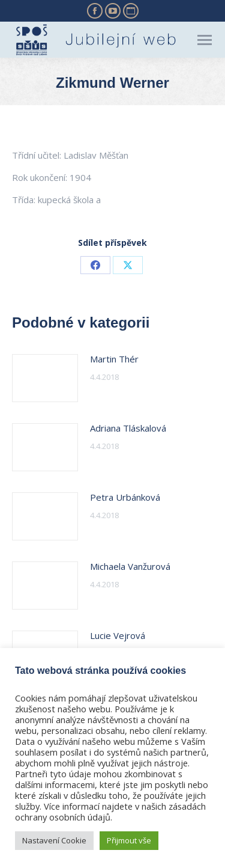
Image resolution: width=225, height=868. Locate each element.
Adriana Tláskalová (128, 428)
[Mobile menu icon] (205, 40)
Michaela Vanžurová (130, 566)
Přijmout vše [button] (129, 840)
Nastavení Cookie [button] (54, 840)
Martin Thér (114, 359)
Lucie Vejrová (118, 635)
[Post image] (45, 378)
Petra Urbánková (125, 497)
